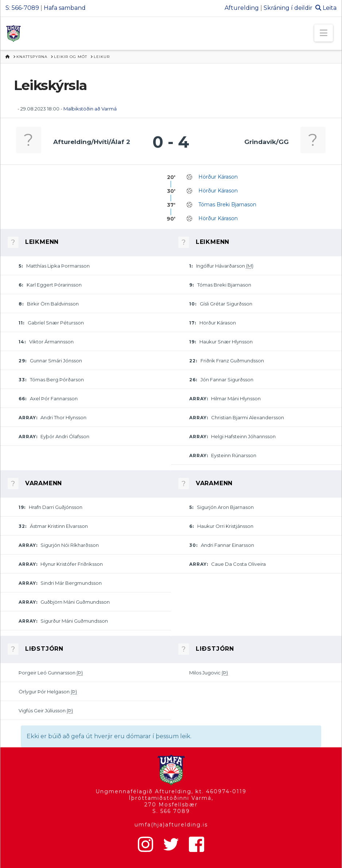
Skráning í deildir (288, 8)
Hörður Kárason (218, 177)
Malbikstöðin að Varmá (90, 109)
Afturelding (242, 8)
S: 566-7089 (22, 8)
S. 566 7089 (171, 811)
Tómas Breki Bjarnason (227, 205)
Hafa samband (65, 8)
